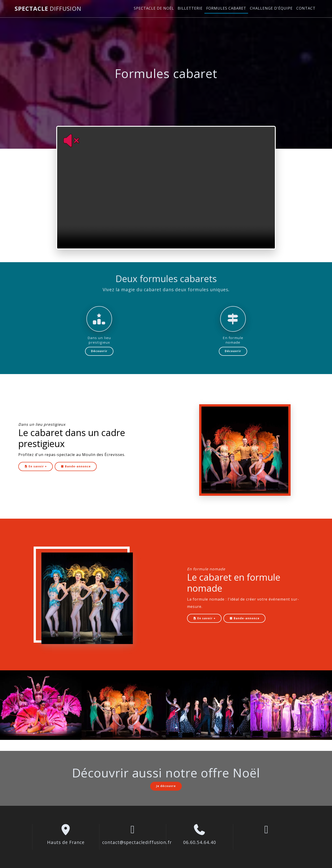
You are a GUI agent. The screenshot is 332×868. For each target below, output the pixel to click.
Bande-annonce (76, 466)
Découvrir (99, 351)
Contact (306, 8)
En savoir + (36, 466)
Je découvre (166, 786)
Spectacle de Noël (154, 8)
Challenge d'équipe (271, 8)
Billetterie (190, 8)
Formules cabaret (226, 8)
